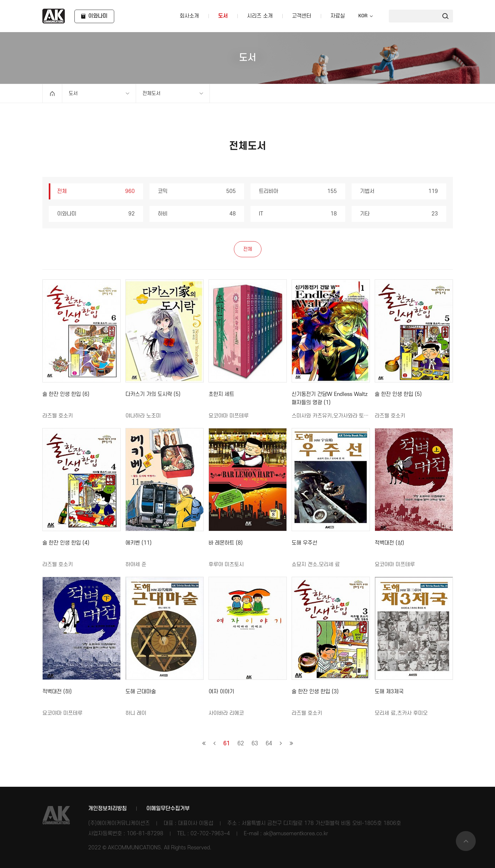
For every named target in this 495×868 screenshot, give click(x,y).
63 (255, 744)
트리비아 (298, 191)
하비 (197, 214)
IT (298, 214)
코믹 (197, 191)
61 (226, 744)
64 (269, 744)
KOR (363, 16)
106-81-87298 (145, 834)
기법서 (399, 191)
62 (241, 744)
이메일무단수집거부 (168, 809)
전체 (96, 191)
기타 (399, 214)
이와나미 (96, 214)
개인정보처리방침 (107, 809)
